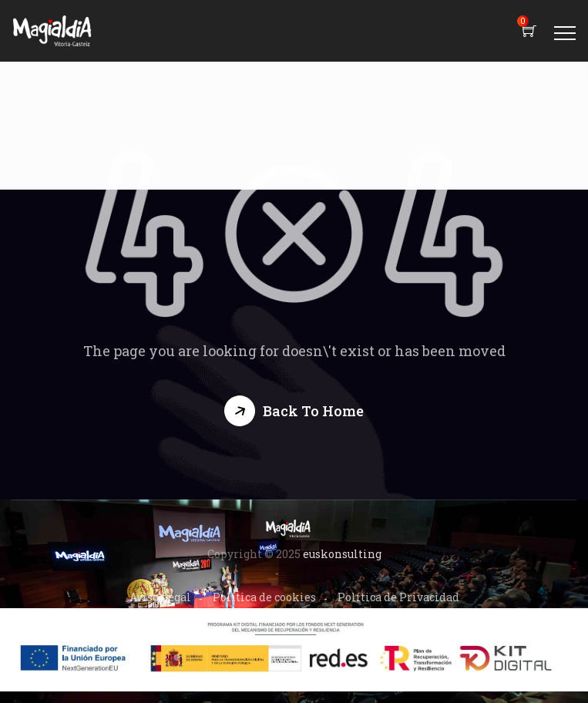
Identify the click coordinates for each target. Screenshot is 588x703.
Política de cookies (264, 597)
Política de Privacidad (398, 597)
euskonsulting (342, 554)
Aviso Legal (160, 597)
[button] (294, 411)
